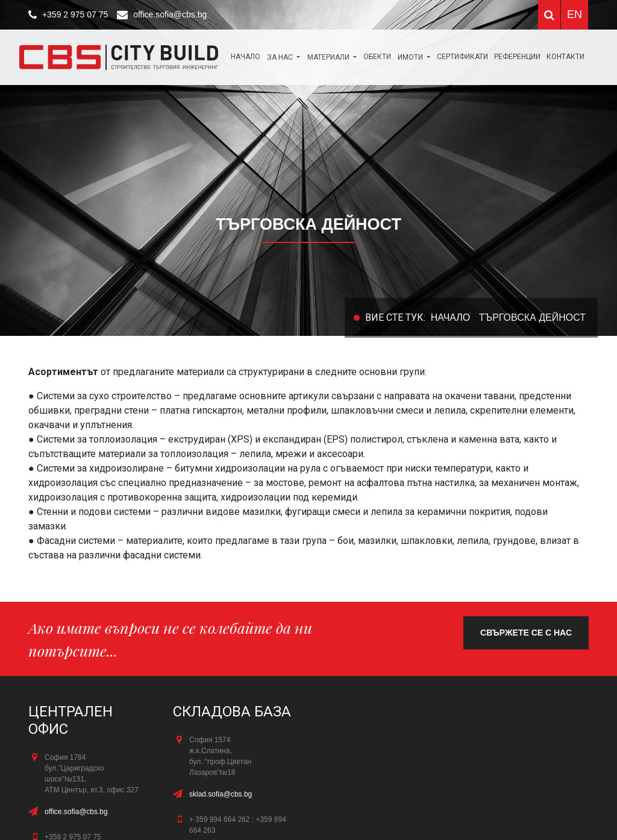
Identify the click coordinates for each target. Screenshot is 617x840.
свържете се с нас (526, 633)
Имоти (411, 57)
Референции (517, 57)
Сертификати (462, 57)
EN (575, 14)
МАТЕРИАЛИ (329, 57)
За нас (281, 57)
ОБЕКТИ (377, 57)
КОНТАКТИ (565, 57)
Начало (246, 57)
